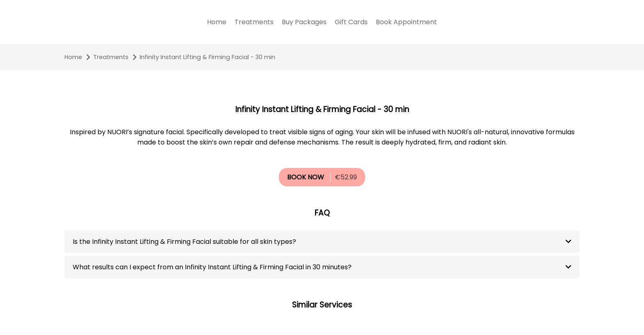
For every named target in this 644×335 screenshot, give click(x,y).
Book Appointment (406, 22)
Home (217, 22)
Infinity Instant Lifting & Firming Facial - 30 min (207, 57)
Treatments (254, 22)
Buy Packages (304, 22)
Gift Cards (351, 22)
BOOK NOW (306, 177)
